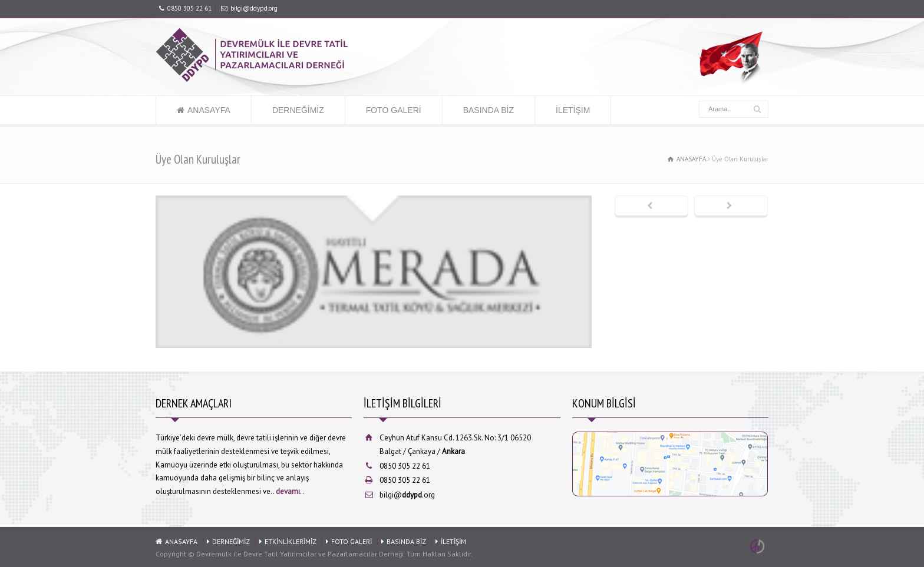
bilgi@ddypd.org (254, 8)
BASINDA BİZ (489, 110)
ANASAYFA (209, 110)
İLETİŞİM (573, 110)
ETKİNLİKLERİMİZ (291, 541)
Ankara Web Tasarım (759, 546)
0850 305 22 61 (189, 8)
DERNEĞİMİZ (298, 110)
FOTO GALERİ (394, 110)
